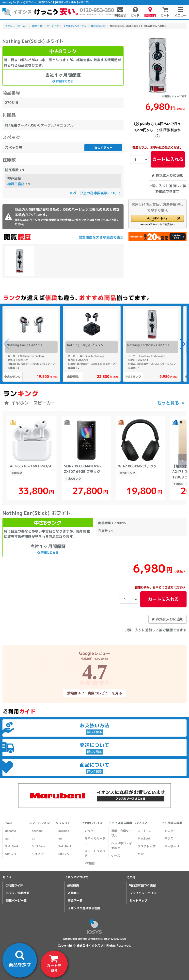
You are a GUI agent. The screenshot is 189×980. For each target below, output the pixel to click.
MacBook (144, 838)
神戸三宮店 (16, 184)
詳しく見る (103, 148)
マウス (169, 838)
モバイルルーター (95, 841)
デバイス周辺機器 (120, 823)
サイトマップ (139, 901)
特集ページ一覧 (16, 901)
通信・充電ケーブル (122, 833)
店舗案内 (74, 893)
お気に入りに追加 (167, 175)
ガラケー (91, 831)
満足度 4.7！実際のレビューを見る (94, 693)
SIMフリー (12, 854)
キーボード (172, 846)
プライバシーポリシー (144, 893)
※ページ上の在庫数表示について (95, 193)
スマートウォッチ (95, 853)
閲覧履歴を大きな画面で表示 (101, 237)
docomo (11, 831)
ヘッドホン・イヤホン (122, 846)
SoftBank (12, 846)
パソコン (141, 823)
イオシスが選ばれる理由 (84, 908)
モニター (170, 831)
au (7, 838)
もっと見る (168, 403)
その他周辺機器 (172, 823)
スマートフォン (39, 823)
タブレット (63, 823)
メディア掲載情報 (18, 893)
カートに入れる (168, 159)
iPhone (7, 823)
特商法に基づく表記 (142, 885)
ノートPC (144, 831)
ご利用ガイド (14, 885)
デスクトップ (147, 846)
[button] (157, 220)
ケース (116, 856)
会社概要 (73, 885)
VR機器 (90, 863)
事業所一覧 (75, 901)
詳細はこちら (63, 81)
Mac (141, 854)
